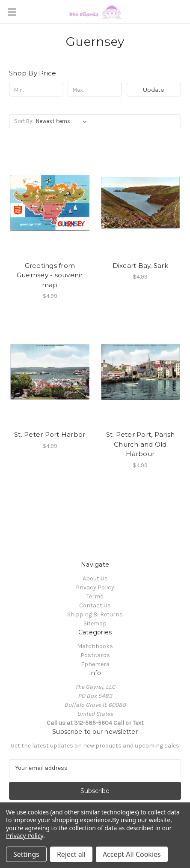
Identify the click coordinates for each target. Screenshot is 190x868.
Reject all (71, 854)
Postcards (95, 655)
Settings (26, 854)
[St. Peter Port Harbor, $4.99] (50, 372)
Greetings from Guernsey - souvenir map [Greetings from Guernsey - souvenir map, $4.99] (50, 275)
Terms (95, 596)
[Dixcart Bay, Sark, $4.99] (141, 203)
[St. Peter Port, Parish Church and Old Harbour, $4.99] (141, 372)
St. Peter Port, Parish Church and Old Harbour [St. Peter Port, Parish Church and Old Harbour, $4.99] (141, 444)
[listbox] (63, 121)
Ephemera (95, 664)
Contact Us (95, 605)
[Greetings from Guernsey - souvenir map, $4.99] (50, 203)
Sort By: (24, 121)
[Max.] (95, 90)
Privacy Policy (95, 587)
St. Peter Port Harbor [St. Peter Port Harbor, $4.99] (50, 434)
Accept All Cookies (132, 854)
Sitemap (95, 623)
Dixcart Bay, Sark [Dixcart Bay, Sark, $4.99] (140, 266)
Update (154, 90)
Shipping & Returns (95, 614)
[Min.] (36, 90)
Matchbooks (95, 646)
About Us (95, 578)
